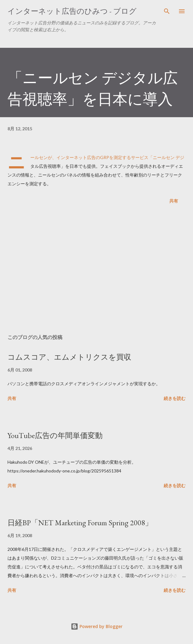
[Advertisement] (96, 270)
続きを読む (175, 398)
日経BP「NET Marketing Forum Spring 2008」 (80, 523)
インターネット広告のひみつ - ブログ (72, 11)
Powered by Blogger (97, 626)
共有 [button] (174, 201)
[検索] (167, 11)
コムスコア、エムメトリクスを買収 (69, 357)
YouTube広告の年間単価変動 (55, 435)
